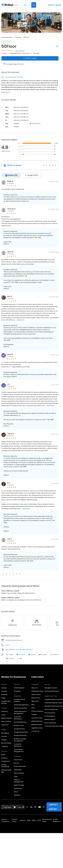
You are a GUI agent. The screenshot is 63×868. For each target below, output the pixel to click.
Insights (4, 739)
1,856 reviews (20, 50)
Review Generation (20, 708)
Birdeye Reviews (37, 721)
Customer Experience (18, 745)
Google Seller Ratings (6, 702)
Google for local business (19, 700)
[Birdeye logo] (8, 5)
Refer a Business (50, 722)
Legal (16, 776)
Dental (16, 763)
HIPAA (34, 820)
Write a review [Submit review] (30, 58)
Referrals (4, 694)
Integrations (6, 761)
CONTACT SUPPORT (53, 807)
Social (3, 714)
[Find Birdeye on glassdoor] (44, 807)
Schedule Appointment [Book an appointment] (14, 64)
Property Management (19, 780)
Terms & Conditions (5, 820)
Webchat (5, 711)
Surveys (4, 736)
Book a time (36, 698)
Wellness (17, 795)
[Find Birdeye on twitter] (27, 807)
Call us (8, 645)
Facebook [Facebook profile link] (21, 654)
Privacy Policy (15, 820)
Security (23, 820)
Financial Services (20, 766)
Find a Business (50, 712)
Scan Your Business (51, 709)
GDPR (29, 820)
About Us (35, 687)
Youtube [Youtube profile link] (43, 654)
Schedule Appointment (14, 640)
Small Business (19, 687)
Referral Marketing (20, 722)
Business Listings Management (20, 739)
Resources (35, 701)
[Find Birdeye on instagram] (35, 807)
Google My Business (21, 732)
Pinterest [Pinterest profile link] (10, 658)
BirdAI (3, 754)
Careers (34, 714)
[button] (20, 574)
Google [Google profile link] (10, 654)
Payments (5, 724)
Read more (6, 92)
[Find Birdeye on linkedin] (31, 807)
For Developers (50, 716)
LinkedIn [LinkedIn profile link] (32, 654)
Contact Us (35, 731)
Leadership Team (37, 691)
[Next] (57, 622)
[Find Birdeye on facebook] (23, 807)
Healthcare (18, 769)
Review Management (21, 704)
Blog (33, 704)
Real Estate (18, 788)
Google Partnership (5, 765)
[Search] (34, 5)
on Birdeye (10, 183)
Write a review (55, 5)
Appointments (6, 718)
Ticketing (5, 746)
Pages (3, 698)
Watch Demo (36, 694)
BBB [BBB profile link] (20, 658)
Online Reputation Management (20, 712)
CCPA (39, 820)
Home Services (7, 37)
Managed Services (51, 687)
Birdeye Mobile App (6, 771)
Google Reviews (19, 728)
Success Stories (37, 718)
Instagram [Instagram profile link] (55, 654)
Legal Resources (37, 728)
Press (33, 708)
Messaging (5, 733)
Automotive (18, 759)
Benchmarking (6, 743)
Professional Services (52, 691)
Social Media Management (19, 750)
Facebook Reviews (20, 735)
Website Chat (19, 725)
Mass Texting (6, 721)
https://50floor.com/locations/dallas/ (19, 649)
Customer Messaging (18, 717)
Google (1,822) (31, 175)
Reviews (4, 691)
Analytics (5, 758)
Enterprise (17, 691)
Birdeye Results (37, 724)
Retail (16, 791)
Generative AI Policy (47, 820)
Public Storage (19, 785)
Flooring (18, 37)
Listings (4, 687)
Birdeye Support (50, 719)
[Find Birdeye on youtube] (40, 807)
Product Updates (37, 711)
